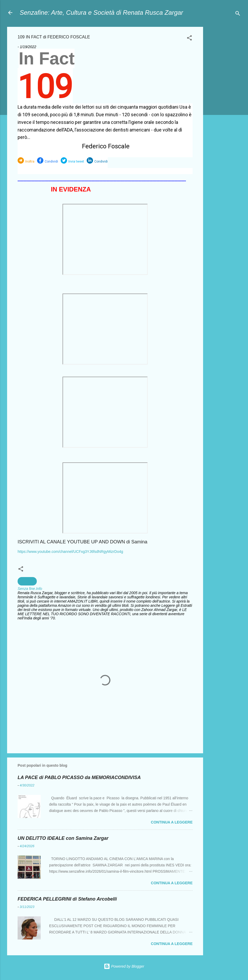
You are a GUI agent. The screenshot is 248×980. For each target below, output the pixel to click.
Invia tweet (76, 161)
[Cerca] (238, 14)
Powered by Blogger (124, 966)
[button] (189, 39)
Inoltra (30, 161)
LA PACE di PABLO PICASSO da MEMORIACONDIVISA (79, 777)
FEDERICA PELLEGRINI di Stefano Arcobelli (67, 899)
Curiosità (27, 581)
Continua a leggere (172, 822)
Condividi (51, 161)
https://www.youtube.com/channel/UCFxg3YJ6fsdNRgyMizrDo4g (70, 552)
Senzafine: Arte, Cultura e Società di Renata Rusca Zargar (101, 12)
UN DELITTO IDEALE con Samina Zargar (63, 838)
